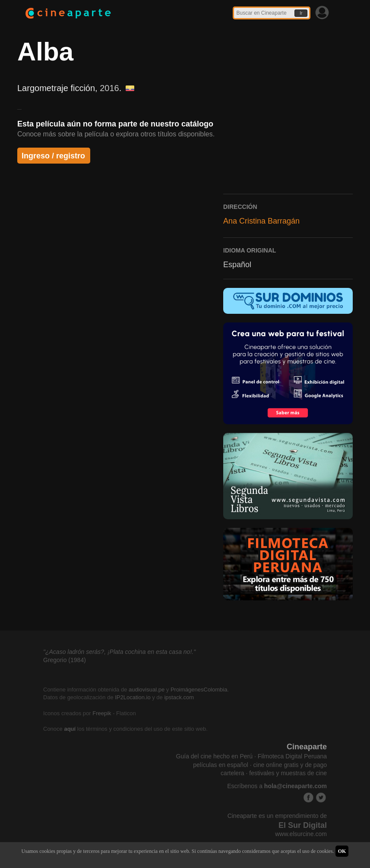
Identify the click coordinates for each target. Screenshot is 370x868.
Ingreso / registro (53, 156)
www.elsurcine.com (301, 834)
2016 (109, 88)
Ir (301, 13)
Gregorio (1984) (65, 660)
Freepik (102, 713)
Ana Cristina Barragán (261, 221)
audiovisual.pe (147, 690)
